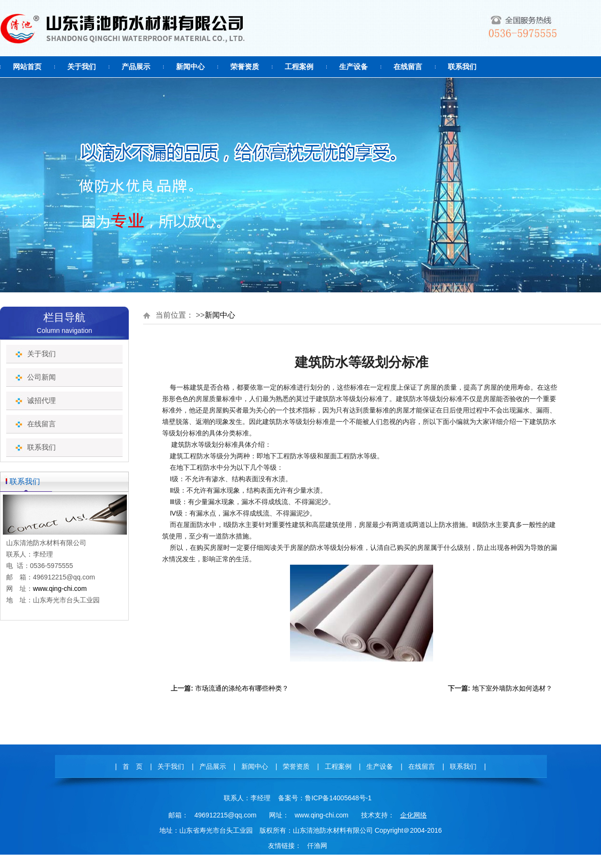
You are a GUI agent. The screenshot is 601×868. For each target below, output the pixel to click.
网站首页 (27, 67)
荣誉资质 (245, 67)
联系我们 (462, 67)
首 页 (133, 766)
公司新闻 (41, 377)
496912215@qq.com (225, 815)
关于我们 (82, 67)
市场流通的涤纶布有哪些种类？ (242, 688)
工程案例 (299, 67)
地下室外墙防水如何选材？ (512, 688)
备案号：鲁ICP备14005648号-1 (325, 798)
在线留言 (408, 67)
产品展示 (136, 67)
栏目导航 (64, 317)
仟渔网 (317, 846)
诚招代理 (41, 400)
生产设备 (353, 67)
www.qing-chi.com (60, 589)
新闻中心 (190, 67)
